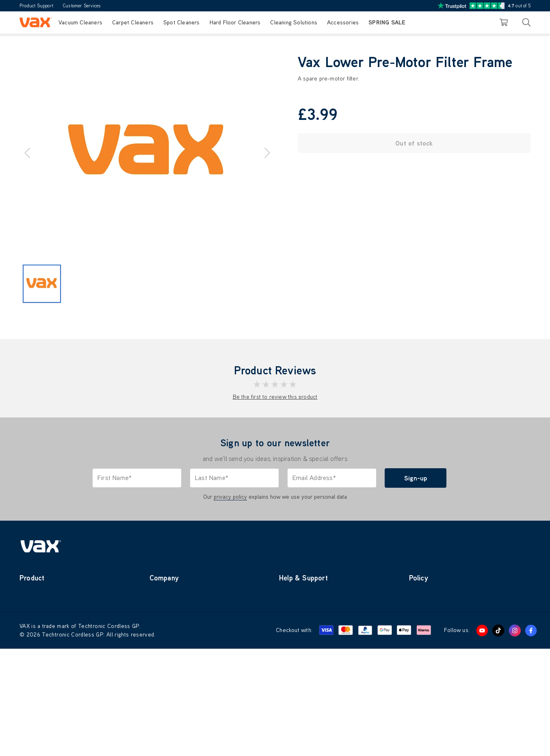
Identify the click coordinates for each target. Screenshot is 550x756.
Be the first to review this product (275, 397)
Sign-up (416, 478)
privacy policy (230, 497)
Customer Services (82, 6)
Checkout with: (294, 737)
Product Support (36, 6)
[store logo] (36, 22)
